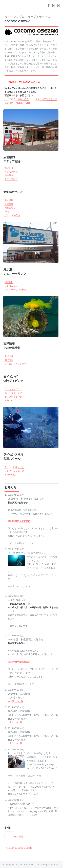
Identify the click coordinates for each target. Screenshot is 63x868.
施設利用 (9, 282)
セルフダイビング (13, 397)
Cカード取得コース (14, 467)
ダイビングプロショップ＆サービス (27, 19)
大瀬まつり (10, 208)
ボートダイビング (13, 393)
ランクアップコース (14, 471)
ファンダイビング (13, 389)
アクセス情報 (11, 172)
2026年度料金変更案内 (19, 521)
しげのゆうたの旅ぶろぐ (17, 99)
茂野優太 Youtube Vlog (17, 103)
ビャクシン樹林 (12, 215)
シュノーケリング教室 (15, 290)
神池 (7, 211)
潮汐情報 (9, 360)
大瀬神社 (9, 204)
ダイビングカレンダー (15, 364)
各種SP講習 (10, 475)
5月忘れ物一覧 (15, 722)
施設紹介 (9, 168)
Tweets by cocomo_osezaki (18, 848)
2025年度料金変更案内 (19, 662)
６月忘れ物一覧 (16, 701)
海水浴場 (9, 200)
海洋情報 (9, 356)
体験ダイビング (12, 400)
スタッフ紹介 (11, 179)
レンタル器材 (11, 286)
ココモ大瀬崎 (16, 837)
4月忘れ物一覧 (15, 743)
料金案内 (9, 175)
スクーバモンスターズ (46, 99)
